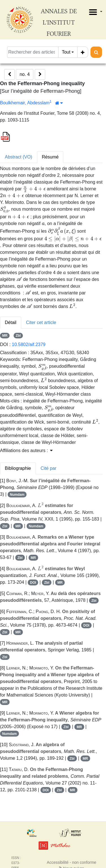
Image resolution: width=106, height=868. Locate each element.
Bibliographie (18, 468)
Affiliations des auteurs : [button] (26, 450)
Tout (66, 52)
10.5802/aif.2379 (29, 344)
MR (5, 336)
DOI (33, 583)
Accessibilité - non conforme (72, 862)
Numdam (17, 495)
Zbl (18, 336)
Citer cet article (41, 322)
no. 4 (25, 74)
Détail (11, 322)
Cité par (49, 468)
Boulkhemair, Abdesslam (25, 103)
